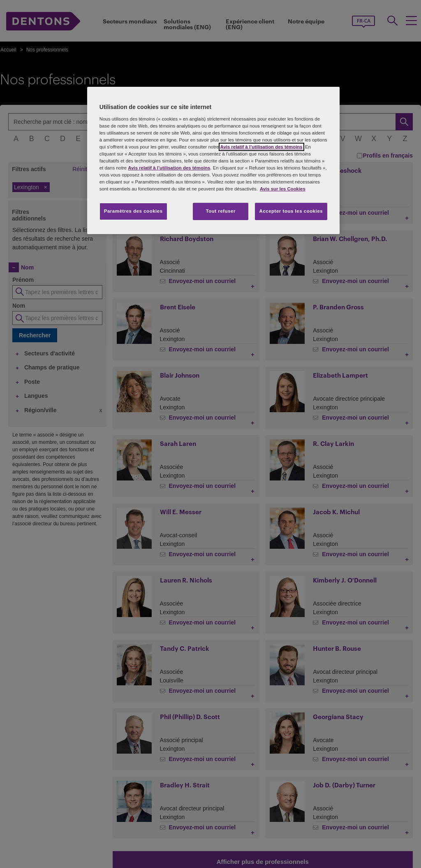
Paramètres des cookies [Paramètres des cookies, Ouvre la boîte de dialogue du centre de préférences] (133, 211)
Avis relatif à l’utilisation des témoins (261, 147)
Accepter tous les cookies (291, 211)
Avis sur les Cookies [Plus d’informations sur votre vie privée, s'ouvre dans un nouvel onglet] (283, 189)
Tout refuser (221, 211)
